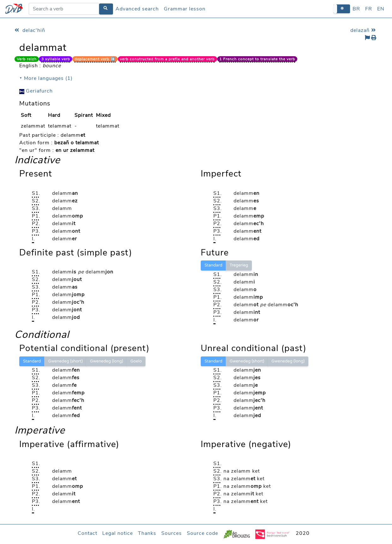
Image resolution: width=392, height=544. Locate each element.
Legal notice (118, 533)
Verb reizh (27, 59)
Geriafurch (36, 91)
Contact (87, 533)
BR (356, 9)
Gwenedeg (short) (65, 361)
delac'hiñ (30, 30)
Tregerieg (239, 265)
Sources (172, 533)
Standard (213, 265)
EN (381, 9)
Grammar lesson (185, 9)
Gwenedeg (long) (107, 361)
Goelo (136, 361)
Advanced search (137, 9)
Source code (202, 533)
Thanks (147, 533)
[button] (342, 9)
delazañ (364, 30)
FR (369, 9)
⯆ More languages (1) (46, 78)
